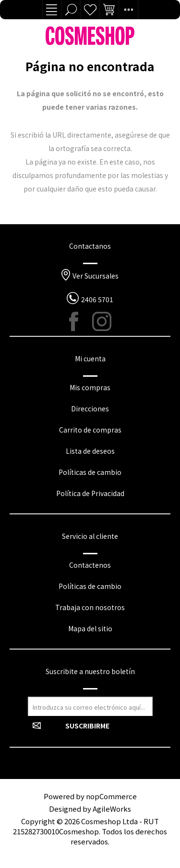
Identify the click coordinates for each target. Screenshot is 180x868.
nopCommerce (111, 796)
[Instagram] (102, 321)
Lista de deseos (90, 10)
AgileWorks (112, 809)
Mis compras (90, 387)
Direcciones (90, 408)
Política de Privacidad (90, 493)
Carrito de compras (90, 430)
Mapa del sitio (90, 628)
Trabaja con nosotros (90, 607)
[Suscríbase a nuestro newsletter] (90, 706)
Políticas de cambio (90, 472)
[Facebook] (79, 321)
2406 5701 (97, 299)
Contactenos (90, 565)
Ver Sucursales (96, 276)
